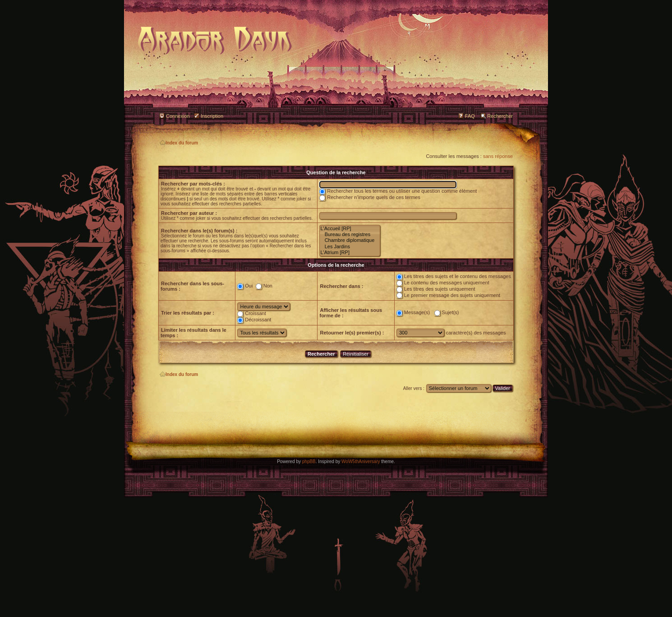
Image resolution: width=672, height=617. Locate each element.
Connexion (178, 116)
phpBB (309, 462)
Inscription (212, 116)
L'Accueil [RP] (350, 229)
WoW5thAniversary (361, 462)
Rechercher (500, 116)
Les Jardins (350, 247)
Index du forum (179, 143)
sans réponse (498, 156)
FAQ (470, 116)
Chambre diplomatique (350, 240)
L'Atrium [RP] (350, 253)
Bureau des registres (350, 234)
